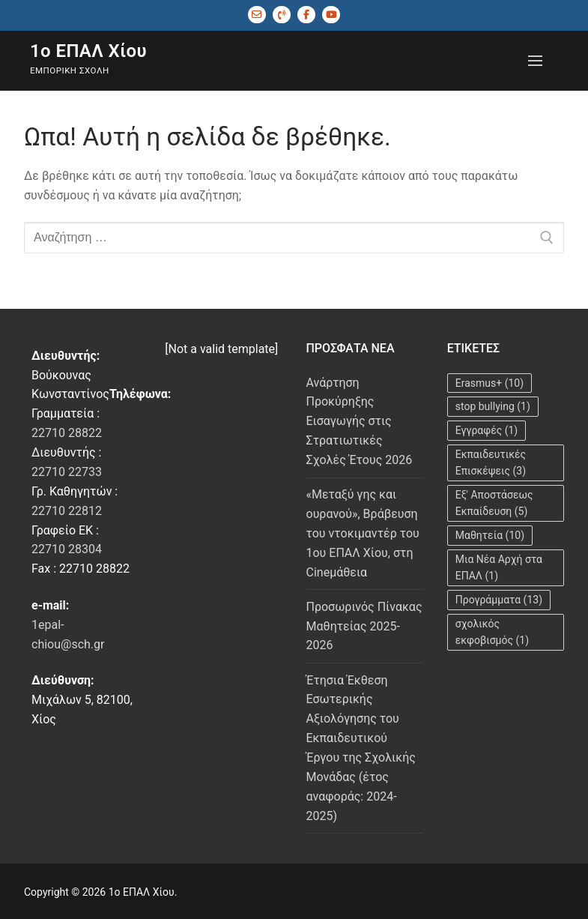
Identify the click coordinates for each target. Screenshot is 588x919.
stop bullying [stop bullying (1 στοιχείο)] (493, 406)
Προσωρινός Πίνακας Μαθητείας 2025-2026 (364, 626)
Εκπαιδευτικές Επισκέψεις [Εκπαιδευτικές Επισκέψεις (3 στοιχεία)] (491, 463)
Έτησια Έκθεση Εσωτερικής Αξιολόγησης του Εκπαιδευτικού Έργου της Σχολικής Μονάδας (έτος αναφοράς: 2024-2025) (361, 748)
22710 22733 (67, 472)
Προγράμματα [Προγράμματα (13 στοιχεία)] (499, 600)
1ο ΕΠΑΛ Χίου (88, 51)
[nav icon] (535, 61)
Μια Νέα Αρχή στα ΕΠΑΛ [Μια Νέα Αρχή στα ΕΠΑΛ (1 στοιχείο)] (499, 568)
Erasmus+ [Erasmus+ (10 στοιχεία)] (490, 383)
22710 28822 (67, 433)
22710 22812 (67, 511)
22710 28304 (67, 549)
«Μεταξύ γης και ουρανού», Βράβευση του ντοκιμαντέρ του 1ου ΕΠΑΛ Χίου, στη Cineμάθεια (363, 533)
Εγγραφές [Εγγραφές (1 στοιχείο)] (487, 430)
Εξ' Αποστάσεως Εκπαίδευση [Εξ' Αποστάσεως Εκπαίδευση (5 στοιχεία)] (494, 503)
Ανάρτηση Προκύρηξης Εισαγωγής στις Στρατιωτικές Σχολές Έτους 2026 (360, 422)
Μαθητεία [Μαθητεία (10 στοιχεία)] (490, 535)
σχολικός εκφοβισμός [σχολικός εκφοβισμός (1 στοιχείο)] (492, 632)
